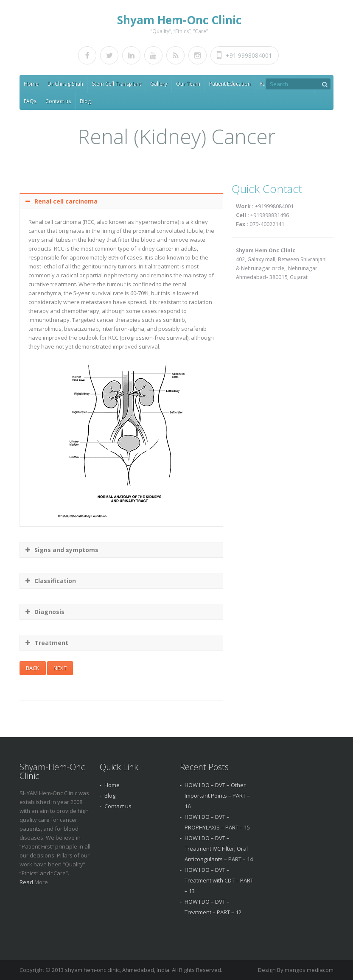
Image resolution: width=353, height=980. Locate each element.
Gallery (159, 84)
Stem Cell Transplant (117, 84)
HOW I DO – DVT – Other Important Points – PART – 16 (217, 796)
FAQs (30, 101)
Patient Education (230, 84)
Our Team (188, 84)
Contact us (58, 101)
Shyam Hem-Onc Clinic (179, 20)
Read (27, 882)
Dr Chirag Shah (65, 84)
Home (31, 84)
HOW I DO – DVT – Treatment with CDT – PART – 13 (219, 880)
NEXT (60, 668)
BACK (33, 668)
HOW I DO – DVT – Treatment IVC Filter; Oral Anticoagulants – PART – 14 (219, 849)
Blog (85, 101)
